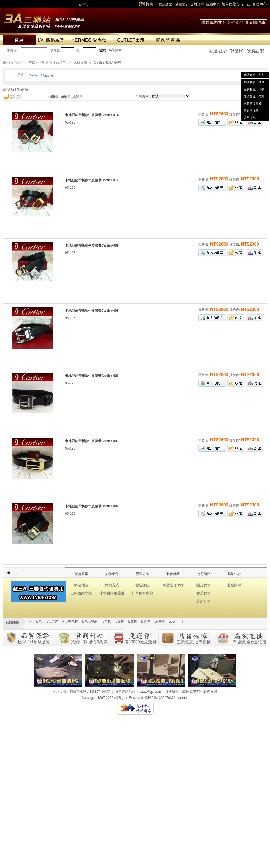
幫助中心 (213, 4)
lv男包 (146, 621)
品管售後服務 (253, 103)
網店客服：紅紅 (254, 75)
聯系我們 (204, 593)
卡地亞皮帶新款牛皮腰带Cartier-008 (92, 311)
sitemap (183, 698)
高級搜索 (115, 50)
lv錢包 (133, 621)
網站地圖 (81, 585)
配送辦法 (142, 585)
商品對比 (255, 122)
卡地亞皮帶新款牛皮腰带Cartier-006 (92, 376)
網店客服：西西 (254, 82)
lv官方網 (52, 621)
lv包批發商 (90, 621)
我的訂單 (197, 4)
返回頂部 (250, 118)
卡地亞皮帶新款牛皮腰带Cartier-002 (92, 506)
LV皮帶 (160, 621)
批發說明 (234, 585)
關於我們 (204, 585)
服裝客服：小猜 (254, 89)
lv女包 (119, 621)
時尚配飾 (61, 63)
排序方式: (143, 96)
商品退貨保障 (173, 585)
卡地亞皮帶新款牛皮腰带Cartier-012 (92, 180)
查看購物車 (255, 22)
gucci (173, 621)
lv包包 (106, 621)
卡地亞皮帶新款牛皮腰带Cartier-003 (92, 441)
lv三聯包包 (70, 621)
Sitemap (244, 4)
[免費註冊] (255, 51)
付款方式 (112, 585)
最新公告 (204, 601)
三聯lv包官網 (38, 63)
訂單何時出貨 (142, 593)
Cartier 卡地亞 (41, 75)
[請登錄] (237, 51)
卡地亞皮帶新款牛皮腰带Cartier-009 (92, 245)
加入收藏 (229, 4)
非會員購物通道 (112, 593)
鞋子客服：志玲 (254, 96)
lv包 (44, 19)
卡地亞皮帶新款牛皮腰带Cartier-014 (92, 115)
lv (31, 621)
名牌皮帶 (80, 63)
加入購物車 (212, 122)
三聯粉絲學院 (81, 593)
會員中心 (260, 4)
